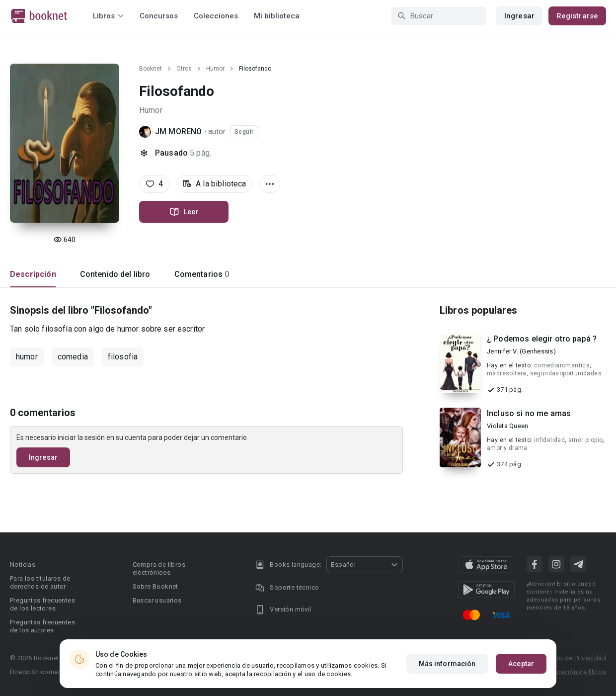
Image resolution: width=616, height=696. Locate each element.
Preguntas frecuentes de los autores (42, 626)
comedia (73, 357)
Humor (215, 69)
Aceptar (521, 664)
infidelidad (549, 440)
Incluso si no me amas (529, 413)
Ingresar (519, 16)
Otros (184, 69)
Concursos (159, 16)
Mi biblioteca (277, 16)
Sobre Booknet (155, 586)
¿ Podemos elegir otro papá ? (542, 339)
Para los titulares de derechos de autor (40, 582)
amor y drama (507, 448)
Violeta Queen (507, 426)
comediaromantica (562, 365)
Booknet (151, 69)
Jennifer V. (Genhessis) (521, 351)
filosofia (123, 357)
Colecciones (216, 16)
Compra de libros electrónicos (159, 568)
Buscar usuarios (157, 600)
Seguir (244, 132)
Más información (447, 664)
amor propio (585, 440)
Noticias (23, 565)
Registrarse (577, 16)
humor (27, 357)
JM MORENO (178, 131)
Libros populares (478, 310)
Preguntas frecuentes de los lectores (42, 604)
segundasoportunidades (566, 373)
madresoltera (507, 373)
